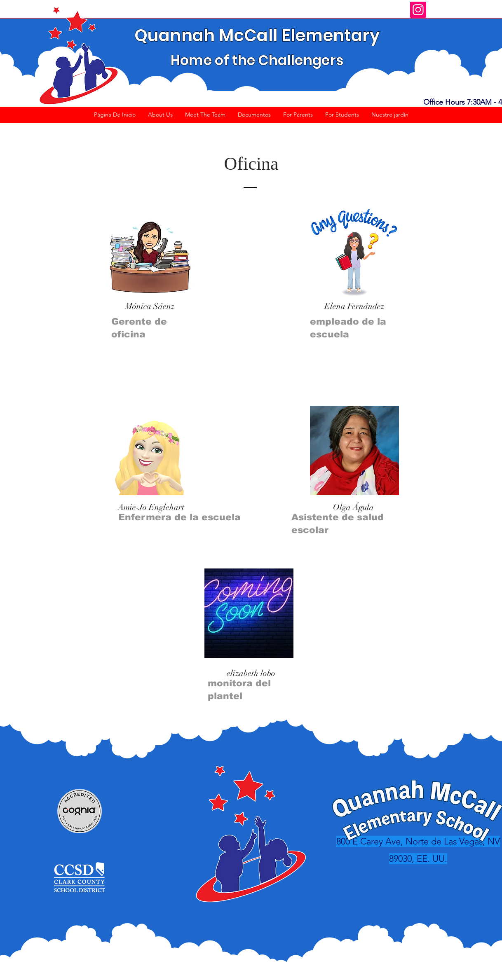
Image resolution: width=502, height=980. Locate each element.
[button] (160, 117)
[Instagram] (418, 10)
